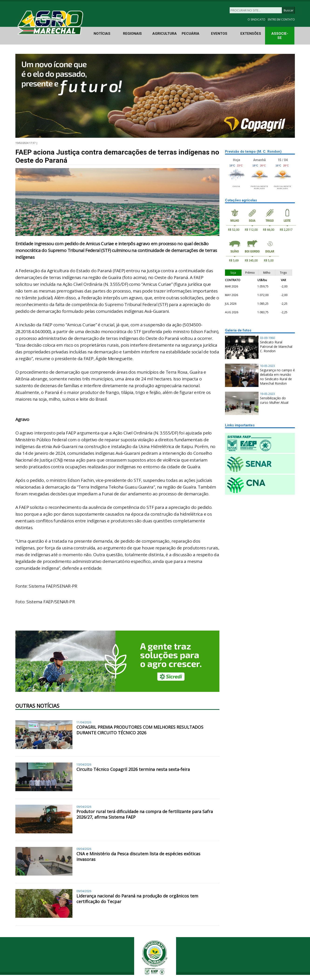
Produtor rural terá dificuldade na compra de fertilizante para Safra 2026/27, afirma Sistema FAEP (145, 814)
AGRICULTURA (165, 34)
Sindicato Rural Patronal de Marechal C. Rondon (276, 347)
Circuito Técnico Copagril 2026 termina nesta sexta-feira (133, 769)
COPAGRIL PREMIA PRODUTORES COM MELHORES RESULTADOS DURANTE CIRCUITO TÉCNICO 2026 (140, 730)
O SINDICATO (257, 19)
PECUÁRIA (191, 34)
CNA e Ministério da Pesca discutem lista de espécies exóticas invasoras (138, 856)
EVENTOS (219, 34)
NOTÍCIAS (102, 34)
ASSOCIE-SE (280, 36)
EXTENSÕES (251, 34)
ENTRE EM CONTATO (281, 19)
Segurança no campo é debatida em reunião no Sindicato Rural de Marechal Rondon (277, 377)
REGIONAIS (132, 34)
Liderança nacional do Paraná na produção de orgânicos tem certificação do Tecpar (137, 899)
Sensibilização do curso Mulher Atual (274, 400)
